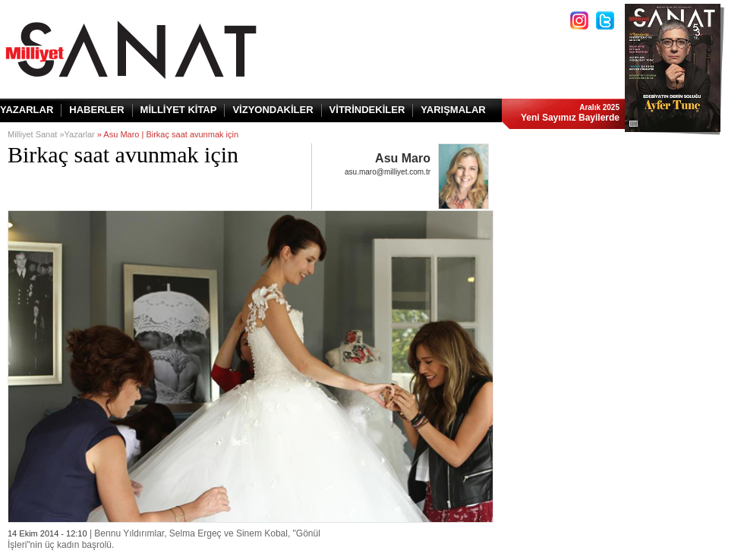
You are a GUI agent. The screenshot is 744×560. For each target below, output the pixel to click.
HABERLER (96, 110)
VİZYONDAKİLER (273, 110)
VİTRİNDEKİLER (367, 110)
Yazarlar (80, 134)
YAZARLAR (27, 110)
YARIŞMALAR (453, 110)
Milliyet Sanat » (36, 134)
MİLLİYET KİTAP (179, 110)
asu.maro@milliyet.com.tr (388, 172)
